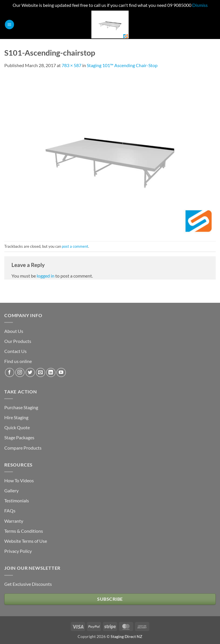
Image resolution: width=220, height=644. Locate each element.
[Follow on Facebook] (10, 373)
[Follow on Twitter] (30, 373)
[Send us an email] (41, 373)
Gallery (11, 490)
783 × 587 (71, 65)
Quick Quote (17, 427)
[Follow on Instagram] (20, 373)
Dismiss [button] (200, 5)
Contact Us (15, 351)
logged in (46, 276)
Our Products (18, 341)
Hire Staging (16, 417)
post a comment (75, 246)
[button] (9, 25)
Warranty (14, 521)
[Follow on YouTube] (61, 373)
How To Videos (19, 480)
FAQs (10, 511)
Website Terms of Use (26, 541)
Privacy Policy (18, 551)
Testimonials (17, 500)
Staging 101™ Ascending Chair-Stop (122, 65)
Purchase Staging (21, 407)
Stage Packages (19, 437)
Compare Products (23, 448)
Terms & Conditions (24, 531)
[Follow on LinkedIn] (51, 373)
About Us (14, 331)
